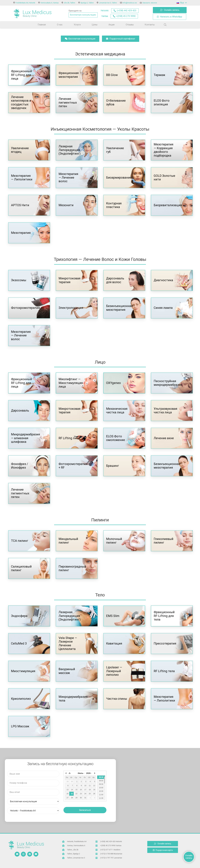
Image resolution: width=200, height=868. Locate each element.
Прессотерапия (165, 643)
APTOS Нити (20, 205)
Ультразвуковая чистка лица (165, 411)
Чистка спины (117, 699)
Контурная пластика (114, 205)
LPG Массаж (20, 726)
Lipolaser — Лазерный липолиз (114, 671)
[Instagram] (23, 854)
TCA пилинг (20, 541)
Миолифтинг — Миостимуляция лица (70, 383)
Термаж (159, 75)
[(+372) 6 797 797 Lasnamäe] (98, 858)
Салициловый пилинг (21, 568)
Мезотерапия (21, 233)
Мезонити (66, 205)
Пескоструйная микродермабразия (165, 383)
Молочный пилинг (114, 541)
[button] (182, 3)
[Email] (17, 854)
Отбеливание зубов (116, 102)
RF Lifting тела (164, 671)
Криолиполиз (21, 699)
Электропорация (70, 308)
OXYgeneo (113, 383)
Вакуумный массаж (67, 671)
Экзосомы (19, 280)
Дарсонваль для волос (115, 280)
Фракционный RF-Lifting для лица (21, 75)
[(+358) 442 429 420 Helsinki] (98, 842)
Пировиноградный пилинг (70, 568)
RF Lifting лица (69, 438)
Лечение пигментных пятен (68, 102)
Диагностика (163, 280)
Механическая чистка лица (117, 411)
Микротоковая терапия (70, 280)
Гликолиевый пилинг (164, 541)
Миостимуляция (22, 671)
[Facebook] (30, 854)
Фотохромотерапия (22, 308)
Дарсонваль (20, 411)
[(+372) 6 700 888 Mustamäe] (98, 854)
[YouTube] (36, 854)
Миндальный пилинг (68, 541)
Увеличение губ (115, 150)
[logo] (33, 13)
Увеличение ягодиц (20, 150)
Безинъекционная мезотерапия (117, 308)
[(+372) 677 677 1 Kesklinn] (98, 850)
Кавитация (114, 643)
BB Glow (112, 75)
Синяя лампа (163, 308)
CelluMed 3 (19, 643)
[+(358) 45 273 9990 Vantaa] (98, 846)
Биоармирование (117, 178)
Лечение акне (164, 438)
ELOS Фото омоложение (116, 438)
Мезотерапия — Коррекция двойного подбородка (164, 150)
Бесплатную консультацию (83, 15)
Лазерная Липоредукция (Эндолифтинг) (70, 150)
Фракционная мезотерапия (69, 75)
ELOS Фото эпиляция (162, 102)
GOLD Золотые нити (164, 178)
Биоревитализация (165, 205)
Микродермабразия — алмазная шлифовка (22, 438)
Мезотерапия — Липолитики (22, 178)
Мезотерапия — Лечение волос (68, 178)
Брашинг (113, 466)
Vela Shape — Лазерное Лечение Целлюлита (68, 643)
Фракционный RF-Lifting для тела (164, 616)
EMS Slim (113, 616)
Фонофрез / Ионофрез (20, 466)
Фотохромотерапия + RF (70, 466)
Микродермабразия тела (70, 699)
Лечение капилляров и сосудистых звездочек (21, 102)
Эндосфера (19, 616)
